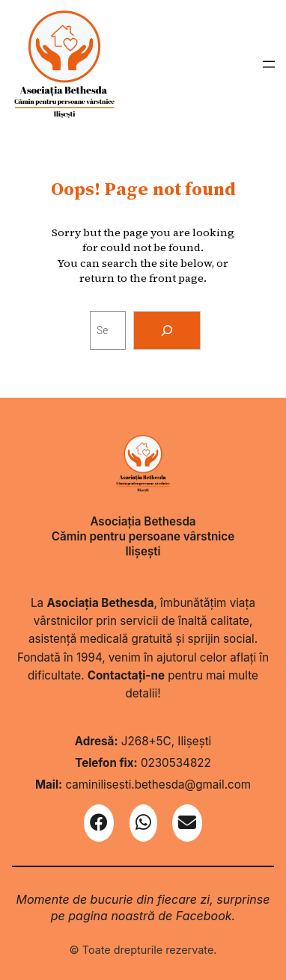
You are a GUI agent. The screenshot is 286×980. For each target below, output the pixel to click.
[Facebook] (99, 823)
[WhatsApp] (143, 823)
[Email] (187, 823)
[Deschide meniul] (269, 64)
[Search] (167, 330)
